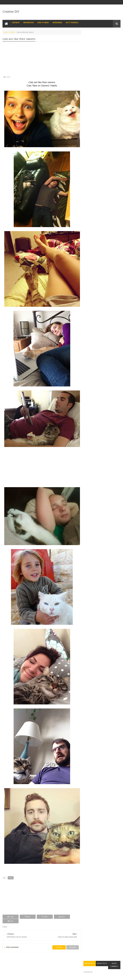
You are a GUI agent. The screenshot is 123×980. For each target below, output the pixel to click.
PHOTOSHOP (34, 960)
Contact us (115, 969)
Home (6, 32)
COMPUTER (108, 960)
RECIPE (45, 960)
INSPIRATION (28, 23)
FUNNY (12, 32)
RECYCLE (55, 960)
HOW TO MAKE (43, 23)
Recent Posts (103, 37)
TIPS (75, 960)
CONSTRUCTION (95, 960)
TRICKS (83, 960)
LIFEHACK (16, 23)
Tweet (10, 917)
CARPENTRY (8, 964)
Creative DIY (11, 12)
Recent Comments (114, 38)
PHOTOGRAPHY (20, 960)
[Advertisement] (41, 59)
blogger (72, 943)
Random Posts (91, 37)
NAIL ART (8, 960)
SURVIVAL (65, 960)
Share (26, 917)
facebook (58, 943)
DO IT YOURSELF (72, 23)
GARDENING (57, 23)
